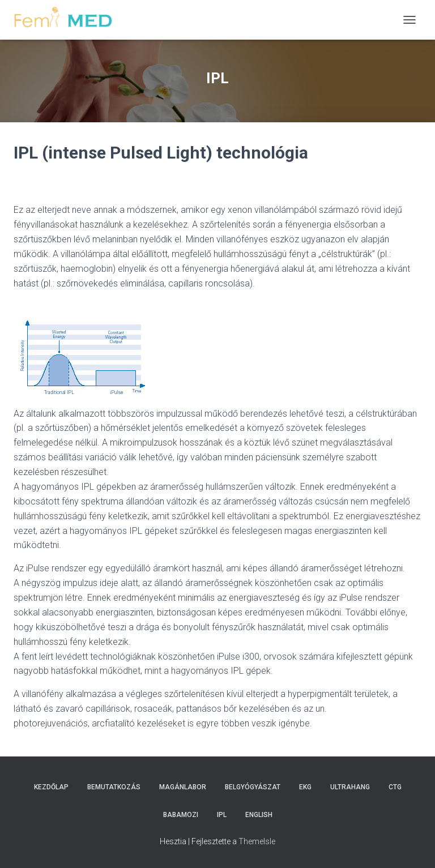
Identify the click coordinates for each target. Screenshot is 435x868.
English (259, 815)
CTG (395, 787)
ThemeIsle (257, 841)
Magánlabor (183, 787)
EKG (305, 787)
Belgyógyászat (253, 787)
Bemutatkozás (114, 787)
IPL (222, 815)
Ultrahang (350, 787)
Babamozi (181, 815)
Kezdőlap (51, 787)
